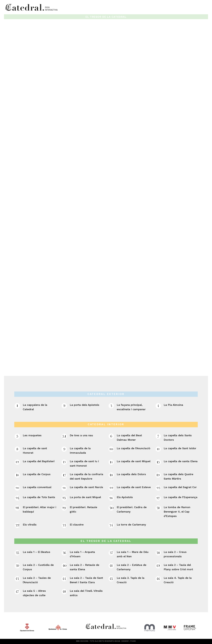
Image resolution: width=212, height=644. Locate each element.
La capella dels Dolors (131, 474)
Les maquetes (32, 435)
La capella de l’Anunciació (134, 448)
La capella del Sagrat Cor (180, 487)
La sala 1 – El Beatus (37, 552)
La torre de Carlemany (131, 525)
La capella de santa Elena (181, 461)
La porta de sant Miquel (85, 497)
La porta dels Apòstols (85, 405)
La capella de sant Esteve (134, 487)
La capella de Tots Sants (39, 497)
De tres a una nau (81, 435)
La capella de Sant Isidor (180, 448)
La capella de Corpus (37, 474)
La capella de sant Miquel (134, 461)
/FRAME (133, 641)
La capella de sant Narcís (86, 487)
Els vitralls (30, 525)
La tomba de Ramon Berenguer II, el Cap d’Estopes (177, 512)
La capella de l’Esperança (181, 497)
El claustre (77, 525)
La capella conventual (37, 487)
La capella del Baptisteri (39, 461)
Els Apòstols (125, 497)
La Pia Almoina (173, 405)
